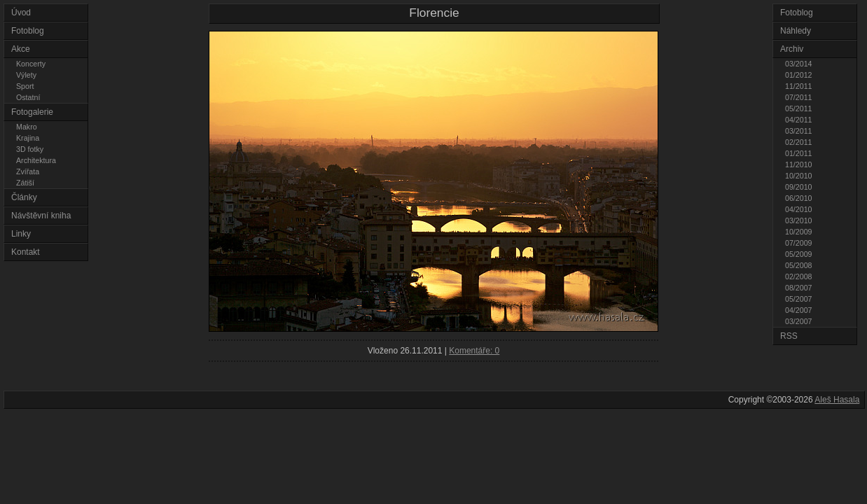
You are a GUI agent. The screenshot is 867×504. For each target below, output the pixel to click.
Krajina (28, 138)
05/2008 (799, 265)
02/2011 (799, 142)
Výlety (26, 75)
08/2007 (799, 288)
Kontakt (26, 252)
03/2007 (799, 321)
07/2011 (799, 97)
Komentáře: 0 (474, 351)
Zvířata (28, 171)
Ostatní (28, 97)
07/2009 (799, 243)
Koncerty (31, 64)
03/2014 (799, 64)
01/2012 (799, 75)
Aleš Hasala (837, 400)
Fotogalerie (32, 112)
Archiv (792, 49)
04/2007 (799, 310)
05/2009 (799, 254)
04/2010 (799, 209)
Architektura (36, 160)
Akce (21, 49)
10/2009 (799, 232)
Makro (27, 127)
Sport (25, 86)
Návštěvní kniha (41, 216)
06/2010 (799, 198)
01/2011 (799, 153)
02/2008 (799, 276)
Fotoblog (28, 31)
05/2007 (799, 299)
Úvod (21, 13)
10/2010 (799, 176)
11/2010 (799, 164)
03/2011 (799, 131)
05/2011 (799, 108)
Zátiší (25, 183)
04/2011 (799, 120)
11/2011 (799, 86)
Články (24, 197)
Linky (21, 234)
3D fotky (30, 149)
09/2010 (799, 187)
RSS (789, 336)
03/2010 (799, 220)
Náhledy (796, 31)
